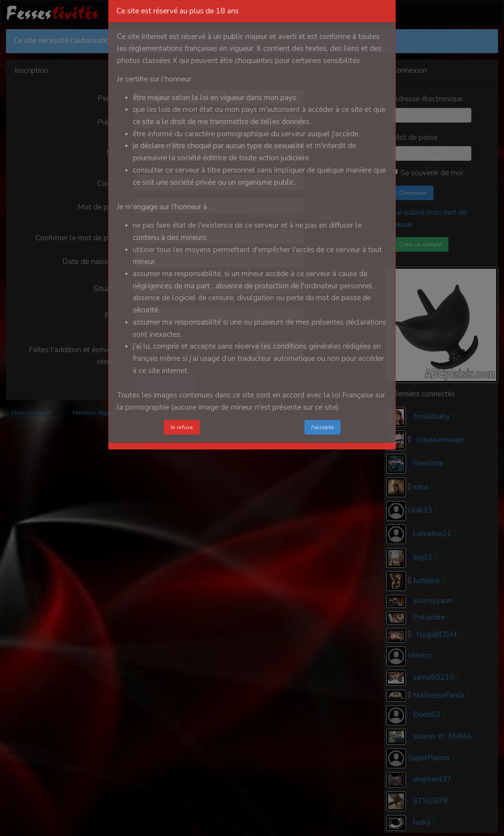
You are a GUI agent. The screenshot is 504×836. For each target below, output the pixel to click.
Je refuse (182, 427)
